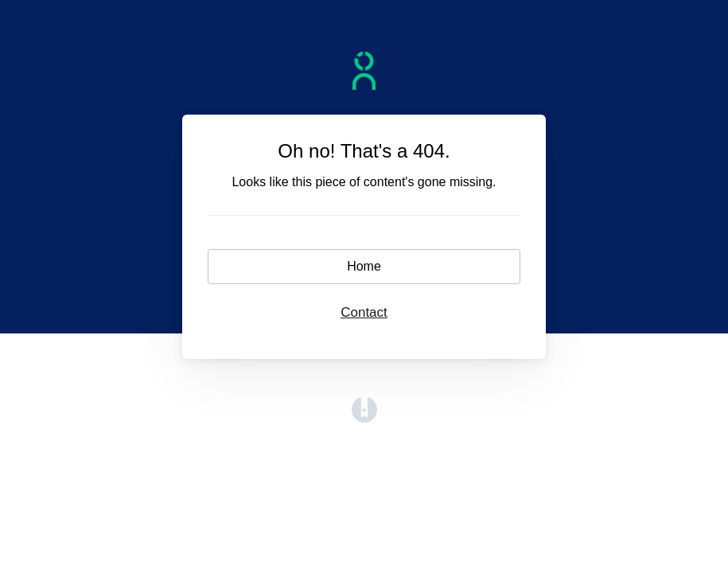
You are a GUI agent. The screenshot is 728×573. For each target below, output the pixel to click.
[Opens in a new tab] (364, 418)
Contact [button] (364, 312)
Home (364, 266)
